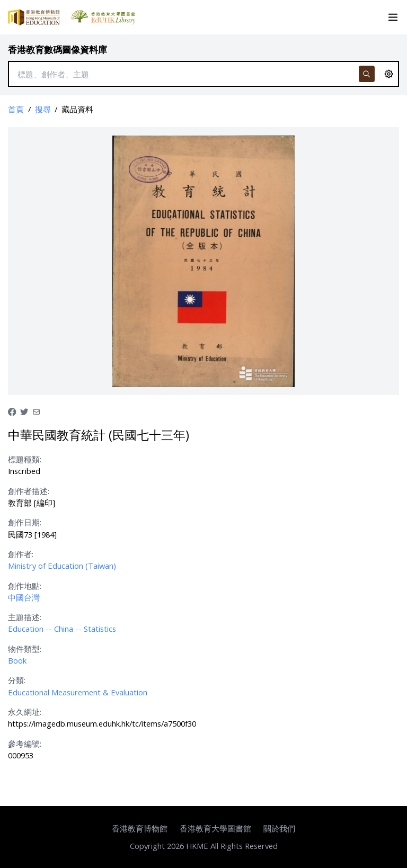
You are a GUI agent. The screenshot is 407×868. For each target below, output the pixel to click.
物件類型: (25, 649)
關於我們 (279, 828)
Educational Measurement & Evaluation (78, 692)
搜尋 (43, 109)
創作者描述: (29, 491)
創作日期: (25, 522)
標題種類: (25, 459)
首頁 (16, 109)
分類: (17, 680)
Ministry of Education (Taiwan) (62, 566)
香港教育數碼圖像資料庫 (57, 50)
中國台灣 (24, 597)
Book (17, 660)
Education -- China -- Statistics (62, 629)
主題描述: (25, 617)
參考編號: (25, 744)
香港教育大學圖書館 (215, 828)
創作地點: (25, 586)
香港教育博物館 (140, 828)
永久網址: (25, 712)
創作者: (21, 554)
